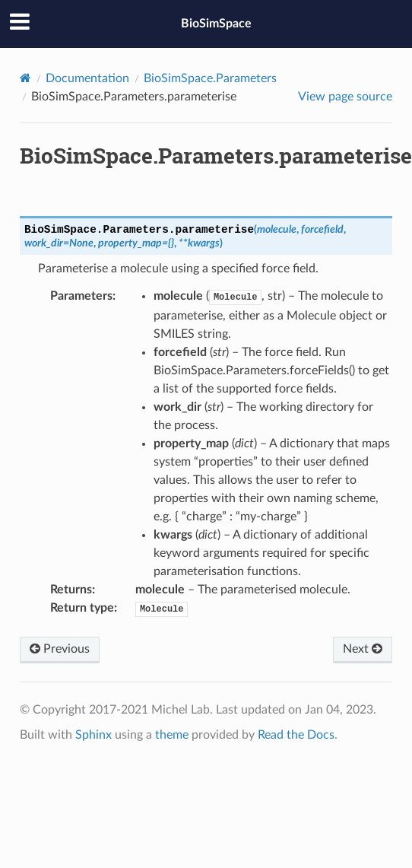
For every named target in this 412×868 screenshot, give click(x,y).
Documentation (87, 78)
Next (363, 649)
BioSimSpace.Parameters (210, 78)
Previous (60, 649)
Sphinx (93, 735)
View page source (345, 97)
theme (172, 735)
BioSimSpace (216, 24)
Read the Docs (296, 735)
